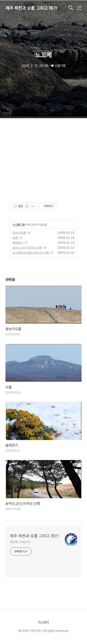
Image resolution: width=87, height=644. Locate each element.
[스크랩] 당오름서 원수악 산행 (31, 253)
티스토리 (43, 622)
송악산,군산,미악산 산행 (27, 248)
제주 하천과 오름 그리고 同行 (31, 8)
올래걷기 (18, 243)
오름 (15, 238)
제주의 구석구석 (20, 542)
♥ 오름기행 (19, 225)
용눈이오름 (19, 233)
